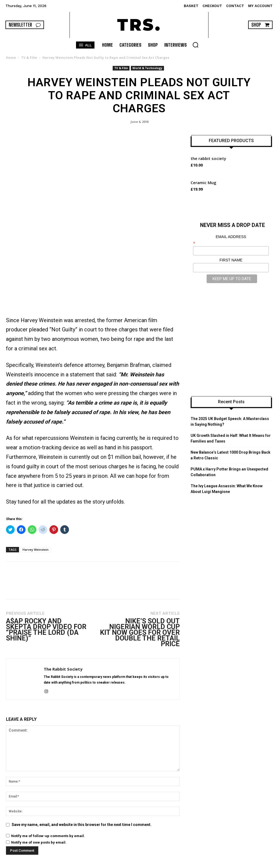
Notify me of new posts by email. (39, 822)
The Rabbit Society (63, 649)
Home (11, 58)
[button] (195, 45)
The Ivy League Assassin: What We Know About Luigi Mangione (227, 489)
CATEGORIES (211, 863)
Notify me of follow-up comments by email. (48, 816)
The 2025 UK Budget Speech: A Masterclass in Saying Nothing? (230, 422)
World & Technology (147, 68)
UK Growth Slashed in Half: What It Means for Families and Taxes (231, 438)
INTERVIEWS (252, 863)
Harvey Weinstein (36, 529)
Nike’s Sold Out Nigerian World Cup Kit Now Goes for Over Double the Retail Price (140, 612)
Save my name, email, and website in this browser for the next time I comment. (82, 804)
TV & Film (29, 58)
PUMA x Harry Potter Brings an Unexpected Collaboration (229, 472)
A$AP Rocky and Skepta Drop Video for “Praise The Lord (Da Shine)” (46, 609)
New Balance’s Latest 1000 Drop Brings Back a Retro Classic (230, 455)
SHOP (232, 863)
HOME (191, 863)
